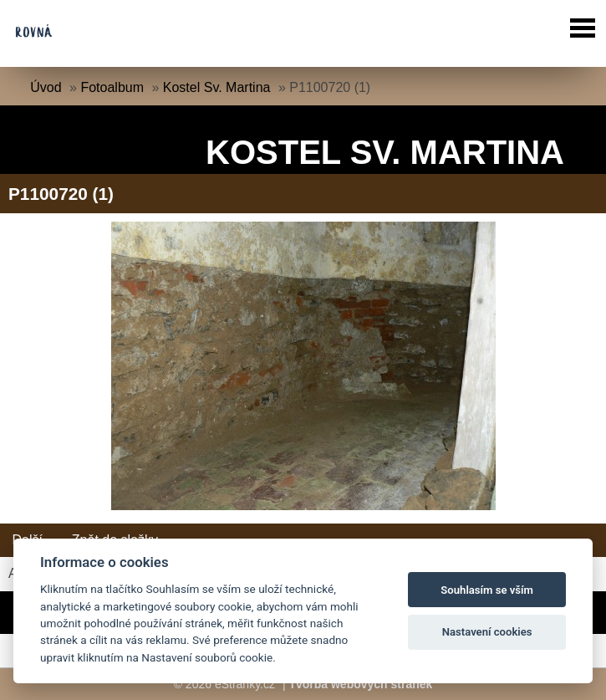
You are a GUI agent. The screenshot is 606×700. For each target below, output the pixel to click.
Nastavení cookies (487, 632)
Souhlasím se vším (487, 590)
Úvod (46, 87)
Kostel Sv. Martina (217, 87)
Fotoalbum (112, 87)
